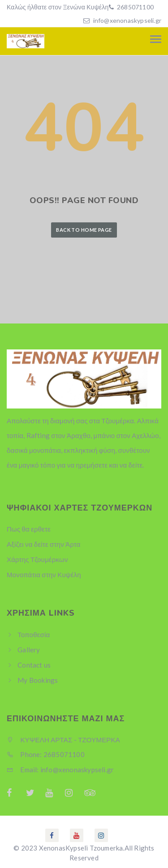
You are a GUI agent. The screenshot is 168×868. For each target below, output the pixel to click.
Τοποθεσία (34, 634)
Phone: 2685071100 (46, 754)
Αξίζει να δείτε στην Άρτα (44, 544)
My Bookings (38, 680)
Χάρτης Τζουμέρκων (37, 559)
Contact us (34, 665)
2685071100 (135, 7)
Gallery (29, 650)
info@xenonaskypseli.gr (127, 20)
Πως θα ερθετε (29, 529)
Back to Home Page (84, 230)
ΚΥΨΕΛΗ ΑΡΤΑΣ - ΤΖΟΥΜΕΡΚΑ (63, 740)
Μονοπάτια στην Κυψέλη (44, 574)
